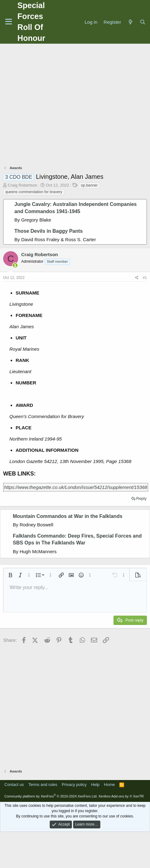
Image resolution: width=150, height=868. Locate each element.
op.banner (89, 185)
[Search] (143, 22)
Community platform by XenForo (51, 796)
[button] (10, 575)
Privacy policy (74, 785)
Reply (141, 498)
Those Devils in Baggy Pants (49, 231)
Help (95, 785)
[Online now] (15, 265)
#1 (145, 278)
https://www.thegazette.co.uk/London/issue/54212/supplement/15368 (76, 487)
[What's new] (130, 22)
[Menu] (9, 22)
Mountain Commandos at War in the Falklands (68, 516)
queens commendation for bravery (34, 192)
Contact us (14, 785)
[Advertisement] (59, 105)
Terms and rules (43, 785)
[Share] (137, 278)
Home (110, 785)
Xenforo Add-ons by (121, 796)
